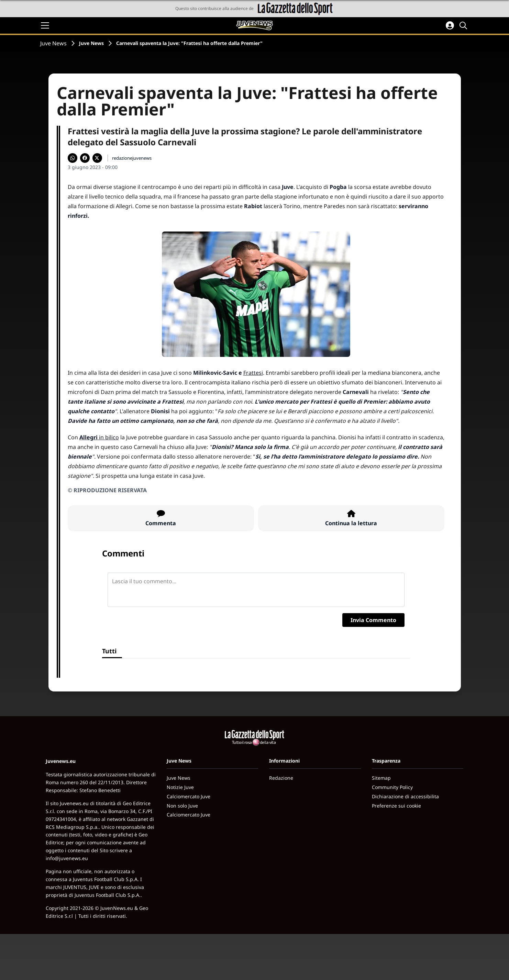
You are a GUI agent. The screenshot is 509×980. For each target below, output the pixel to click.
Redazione (281, 778)
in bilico (99, 437)
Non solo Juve (182, 806)
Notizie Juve (180, 787)
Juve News (53, 43)
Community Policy (392, 787)
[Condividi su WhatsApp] (73, 158)
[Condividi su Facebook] (85, 158)
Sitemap (381, 778)
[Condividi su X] (97, 158)
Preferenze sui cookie (396, 806)
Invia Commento (373, 620)
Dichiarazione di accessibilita (405, 796)
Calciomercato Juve (189, 796)
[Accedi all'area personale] (450, 25)
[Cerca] (464, 25)
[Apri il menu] (45, 25)
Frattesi (253, 373)
